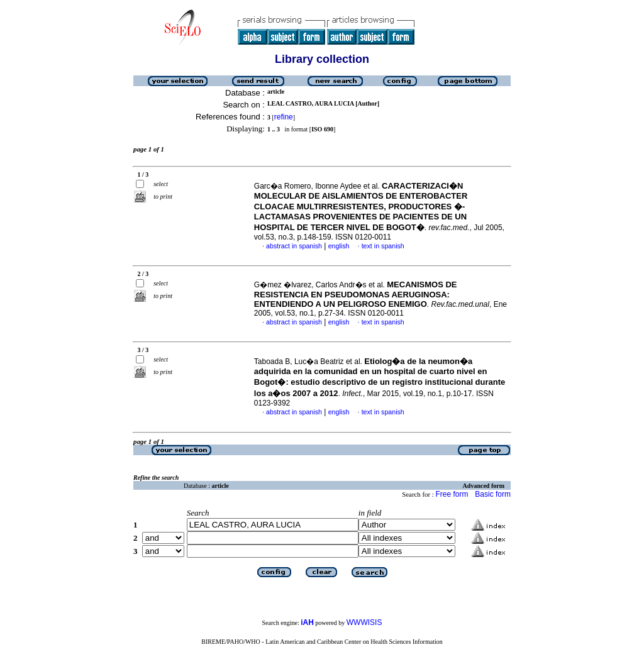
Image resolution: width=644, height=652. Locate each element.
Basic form (493, 494)
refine (284, 117)
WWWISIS (364, 622)
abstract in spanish (294, 246)
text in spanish (383, 246)
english (339, 246)
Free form (452, 494)
